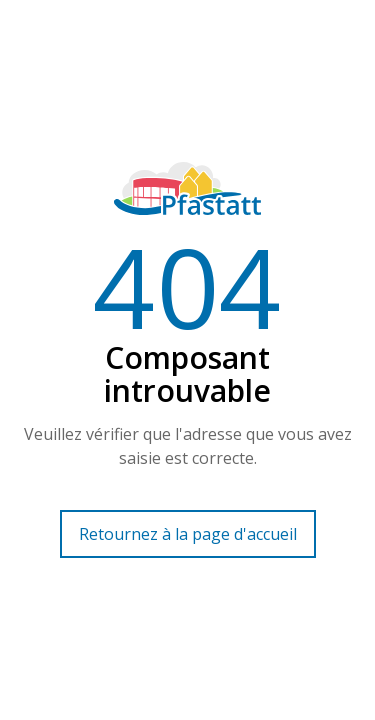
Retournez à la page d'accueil (188, 534)
